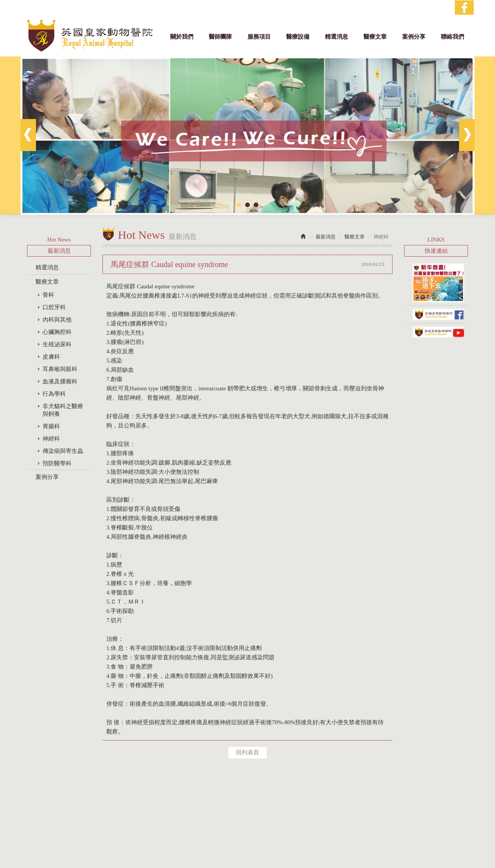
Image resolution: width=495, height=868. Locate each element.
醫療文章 (47, 282)
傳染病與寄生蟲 (63, 451)
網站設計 (231, 858)
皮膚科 (51, 357)
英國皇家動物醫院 (90, 36)
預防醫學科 (57, 463)
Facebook (464, 8)
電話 (199, 825)
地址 (246, 816)
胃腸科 (51, 426)
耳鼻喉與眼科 (60, 369)
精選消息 (47, 267)
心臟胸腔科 (57, 332)
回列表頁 (247, 752)
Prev (28, 135)
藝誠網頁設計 (259, 858)
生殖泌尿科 (57, 344)
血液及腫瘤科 (60, 381)
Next (467, 135)
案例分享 (47, 477)
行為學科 (54, 394)
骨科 (48, 295)
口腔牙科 (54, 307)
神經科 (51, 439)
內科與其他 (57, 320)
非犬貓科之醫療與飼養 (63, 410)
